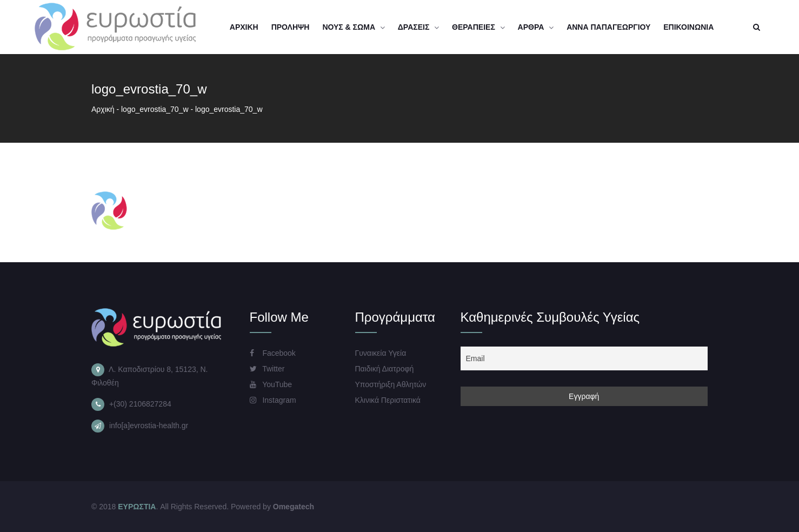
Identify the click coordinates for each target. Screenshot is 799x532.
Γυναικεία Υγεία (381, 353)
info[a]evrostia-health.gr (149, 425)
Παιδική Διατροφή (385, 369)
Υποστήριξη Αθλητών (391, 384)
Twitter (267, 369)
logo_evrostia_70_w (155, 109)
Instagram (273, 400)
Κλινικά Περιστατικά (388, 400)
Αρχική (103, 109)
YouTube (271, 384)
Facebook (273, 353)
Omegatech (294, 507)
